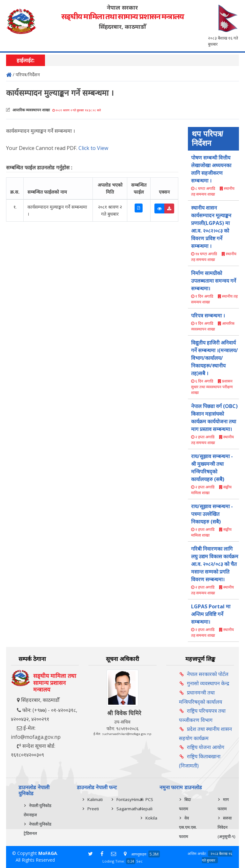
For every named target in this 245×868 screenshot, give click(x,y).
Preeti (93, 809)
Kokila (151, 818)
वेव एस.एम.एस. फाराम (188, 827)
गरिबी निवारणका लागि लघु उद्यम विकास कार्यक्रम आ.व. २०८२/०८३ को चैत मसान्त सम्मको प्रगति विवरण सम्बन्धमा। (215, 564)
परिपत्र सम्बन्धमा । (208, 315)
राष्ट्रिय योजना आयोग (206, 747)
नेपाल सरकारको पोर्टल (208, 674)
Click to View (93, 148)
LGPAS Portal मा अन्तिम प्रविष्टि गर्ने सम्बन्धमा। (211, 614)
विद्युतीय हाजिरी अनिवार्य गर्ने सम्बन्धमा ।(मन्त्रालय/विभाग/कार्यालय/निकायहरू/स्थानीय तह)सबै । (215, 358)
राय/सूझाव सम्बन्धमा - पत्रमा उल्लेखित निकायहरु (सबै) (212, 514)
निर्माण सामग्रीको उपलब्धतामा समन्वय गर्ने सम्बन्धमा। (214, 281)
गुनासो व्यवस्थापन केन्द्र (208, 683)
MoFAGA (48, 853)
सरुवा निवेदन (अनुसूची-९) (226, 827)
